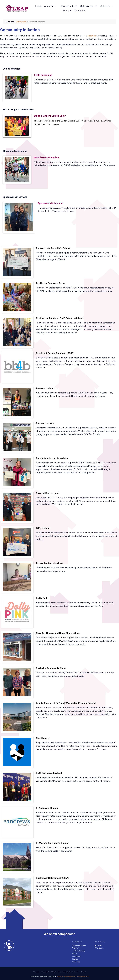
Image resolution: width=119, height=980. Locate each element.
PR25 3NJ (76, 962)
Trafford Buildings (79, 951)
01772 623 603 (80, 945)
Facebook (99, 948)
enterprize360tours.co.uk (70, 977)
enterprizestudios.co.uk (83, 977)
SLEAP (76, 948)
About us (92, 36)
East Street (76, 956)
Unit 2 (75, 954)
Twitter (99, 945)
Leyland (75, 959)
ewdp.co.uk (60, 977)
